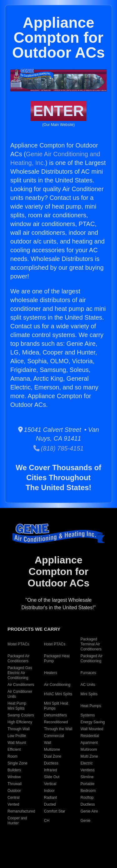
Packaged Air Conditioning (92, 658)
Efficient (14, 750)
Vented (13, 804)
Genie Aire (89, 811)
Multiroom (89, 750)
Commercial (54, 736)
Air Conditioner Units (20, 694)
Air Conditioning (57, 685)
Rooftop (87, 798)
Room (12, 756)
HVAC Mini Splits (58, 694)
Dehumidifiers (55, 715)
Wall (48, 743)
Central (14, 798)
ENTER (58, 111)
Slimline (87, 777)
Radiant (50, 798)
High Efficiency (20, 722)
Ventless (88, 770)
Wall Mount (17, 743)
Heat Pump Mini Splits (17, 706)
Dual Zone (53, 756)
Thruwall (15, 784)
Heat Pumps (91, 706)
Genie (85, 821)
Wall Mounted (92, 729)
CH (47, 821)
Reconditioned (56, 722)
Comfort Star (55, 811)
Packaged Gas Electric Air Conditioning (20, 673)
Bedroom (88, 791)
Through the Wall (58, 729)
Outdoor (14, 791)
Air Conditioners (21, 685)
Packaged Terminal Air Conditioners (91, 644)
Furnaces (88, 673)
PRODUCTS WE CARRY (34, 629)
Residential (90, 736)
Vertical (50, 784)
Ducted (50, 804)
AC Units (88, 685)
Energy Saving (93, 722)
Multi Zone (89, 756)
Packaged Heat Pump (57, 658)
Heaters (51, 673)
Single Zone (17, 763)
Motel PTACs (18, 644)
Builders (14, 770)
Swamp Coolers (21, 715)
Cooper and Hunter (17, 821)
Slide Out (52, 777)
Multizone (52, 750)
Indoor (49, 791)
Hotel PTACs (55, 644)
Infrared (50, 770)
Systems (88, 715)
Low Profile (17, 736)
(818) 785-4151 (58, 448)
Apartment (89, 743)
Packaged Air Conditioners (19, 658)
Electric (87, 763)
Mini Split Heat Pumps (56, 706)
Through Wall (19, 729)
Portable (88, 784)
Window (14, 777)
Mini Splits (89, 694)
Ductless (51, 763)
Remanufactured (21, 811)
